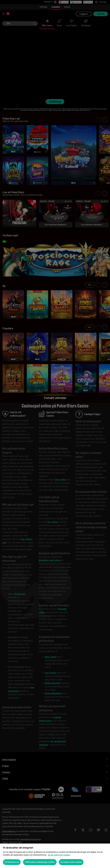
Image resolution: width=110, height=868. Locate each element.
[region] (55, 856)
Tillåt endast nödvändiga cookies (40, 862)
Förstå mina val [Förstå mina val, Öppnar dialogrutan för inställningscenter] (12, 862)
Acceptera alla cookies (71, 862)
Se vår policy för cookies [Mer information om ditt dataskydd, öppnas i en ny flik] (59, 855)
